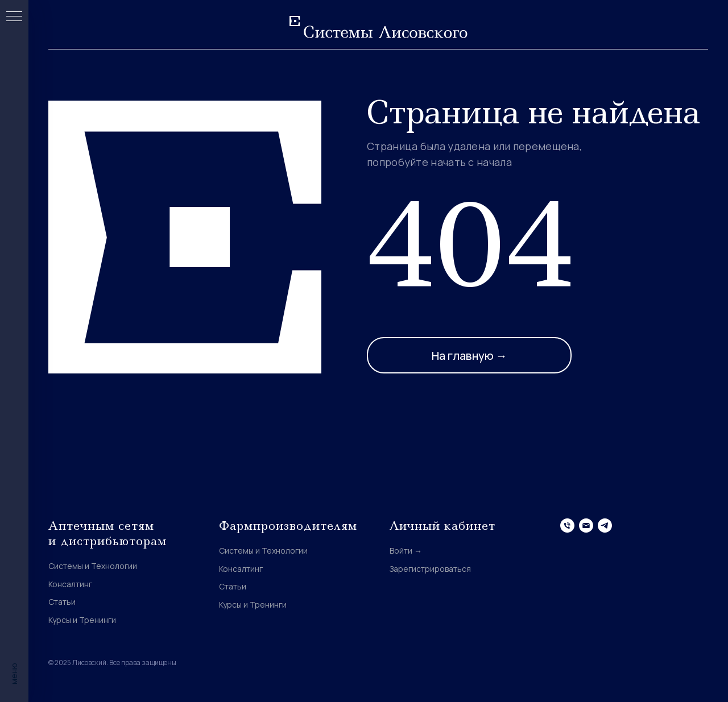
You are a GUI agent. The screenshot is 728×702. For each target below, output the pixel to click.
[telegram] (605, 526)
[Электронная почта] (586, 526)
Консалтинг (70, 584)
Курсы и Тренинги (82, 620)
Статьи (62, 602)
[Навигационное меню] (14, 17)
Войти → (406, 551)
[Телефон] (567, 526)
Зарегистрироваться (430, 569)
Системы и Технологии (93, 566)
